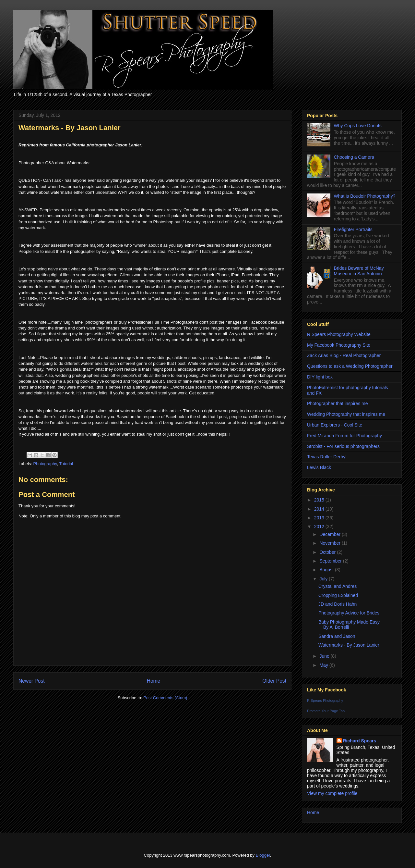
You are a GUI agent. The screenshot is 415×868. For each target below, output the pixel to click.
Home (154, 681)
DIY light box (320, 377)
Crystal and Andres (338, 586)
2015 (320, 500)
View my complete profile (332, 793)
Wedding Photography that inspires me (346, 414)
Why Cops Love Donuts (358, 126)
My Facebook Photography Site (339, 345)
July (324, 579)
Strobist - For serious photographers (343, 446)
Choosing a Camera (354, 157)
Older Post (274, 681)
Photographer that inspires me (338, 403)
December (330, 534)
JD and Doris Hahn (338, 604)
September (331, 561)
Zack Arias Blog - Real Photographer (344, 355)
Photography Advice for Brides (349, 613)
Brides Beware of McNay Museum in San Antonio (359, 271)
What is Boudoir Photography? (365, 196)
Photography (45, 464)
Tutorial (66, 464)
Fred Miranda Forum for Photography (344, 436)
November (330, 543)
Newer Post (32, 681)
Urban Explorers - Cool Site (335, 425)
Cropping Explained (338, 595)
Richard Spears (360, 741)
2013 (320, 518)
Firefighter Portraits (353, 229)
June (325, 656)
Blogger (263, 855)
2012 (320, 527)
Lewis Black (319, 467)
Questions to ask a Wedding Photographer (350, 366)
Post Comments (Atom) (165, 698)
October (328, 552)
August (327, 570)
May (324, 665)
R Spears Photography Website (339, 334)
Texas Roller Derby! (327, 457)
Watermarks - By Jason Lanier (349, 645)
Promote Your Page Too (326, 711)
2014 (320, 509)
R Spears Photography (325, 701)
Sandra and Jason (337, 636)
